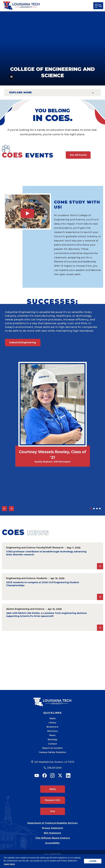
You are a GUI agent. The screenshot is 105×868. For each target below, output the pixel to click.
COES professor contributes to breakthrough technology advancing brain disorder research (46, 553)
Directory (53, 731)
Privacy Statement (52, 828)
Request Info (52, 800)
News (52, 735)
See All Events (78, 155)
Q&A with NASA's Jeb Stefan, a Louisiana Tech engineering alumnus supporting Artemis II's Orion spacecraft (46, 615)
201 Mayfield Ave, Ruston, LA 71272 (54, 762)
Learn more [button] (9, 864)
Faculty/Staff (44, 548)
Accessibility (52, 843)
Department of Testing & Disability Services (52, 823)
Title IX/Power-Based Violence (53, 838)
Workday (52, 740)
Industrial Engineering (23, 342)
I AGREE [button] (93, 861)
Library (52, 723)
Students (42, 578)
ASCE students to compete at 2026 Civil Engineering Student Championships (43, 584)
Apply (53, 718)
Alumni (10, 609)
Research (58, 548)
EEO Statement (52, 833)
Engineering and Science (21, 548)
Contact (52, 744)
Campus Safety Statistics (52, 752)
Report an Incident (53, 748)
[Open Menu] (98, 6)
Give (53, 811)
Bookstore (53, 727)
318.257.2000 (54, 768)
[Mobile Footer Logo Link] (53, 700)
